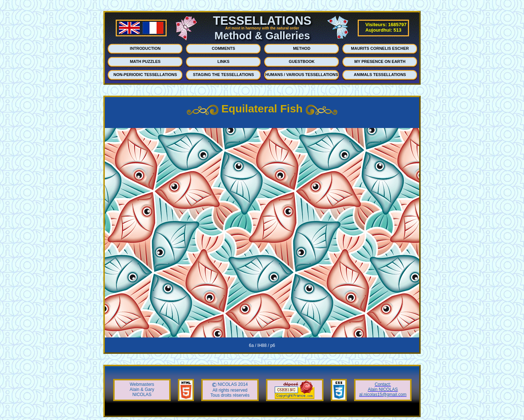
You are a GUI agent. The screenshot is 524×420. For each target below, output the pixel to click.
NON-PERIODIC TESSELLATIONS (145, 75)
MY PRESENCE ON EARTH (380, 61)
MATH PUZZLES (145, 61)
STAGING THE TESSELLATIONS (223, 75)
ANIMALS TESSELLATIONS (380, 75)
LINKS (224, 61)
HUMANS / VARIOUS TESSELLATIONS (302, 75)
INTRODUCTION (145, 48)
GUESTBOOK (302, 61)
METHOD (302, 48)
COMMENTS (223, 48)
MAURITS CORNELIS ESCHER (380, 48)
